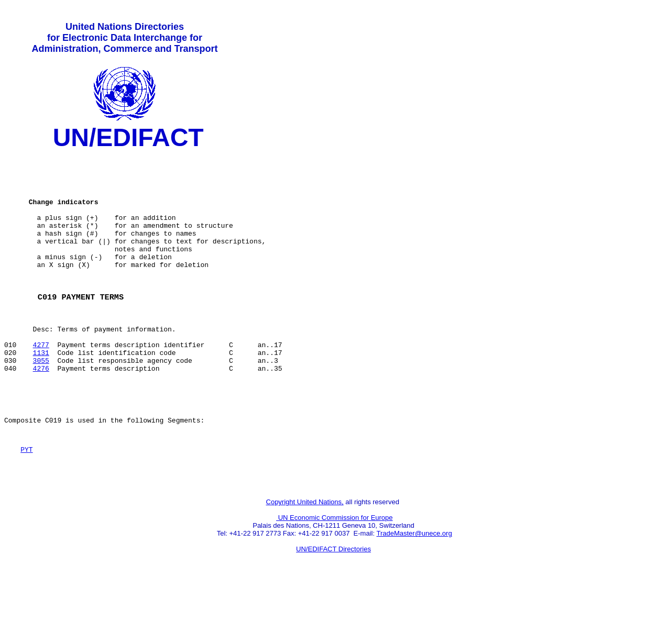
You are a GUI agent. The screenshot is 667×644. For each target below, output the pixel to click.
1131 (41, 391)
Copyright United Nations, (305, 558)
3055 (41, 401)
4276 (41, 410)
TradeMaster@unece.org (414, 589)
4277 (41, 382)
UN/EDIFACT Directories (333, 605)
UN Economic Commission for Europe (335, 574)
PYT (26, 501)
